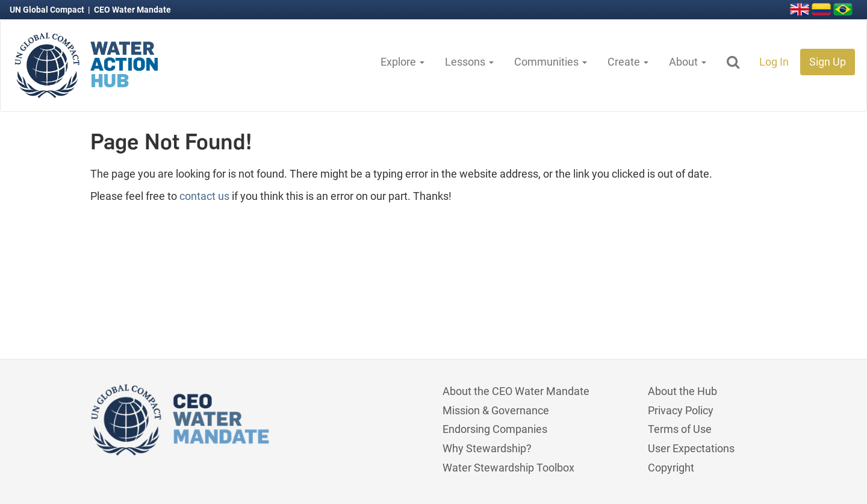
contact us (204, 196)
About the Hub (682, 391)
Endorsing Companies (495, 429)
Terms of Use (680, 429)
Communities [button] (551, 62)
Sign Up (828, 62)
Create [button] (628, 62)
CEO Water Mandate (132, 10)
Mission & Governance (496, 410)
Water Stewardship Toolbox (508, 468)
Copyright (671, 468)
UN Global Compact (48, 10)
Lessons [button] (469, 62)
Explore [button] (402, 62)
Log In (774, 62)
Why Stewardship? (487, 448)
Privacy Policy (681, 410)
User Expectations (691, 448)
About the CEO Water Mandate (516, 391)
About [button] (688, 62)
